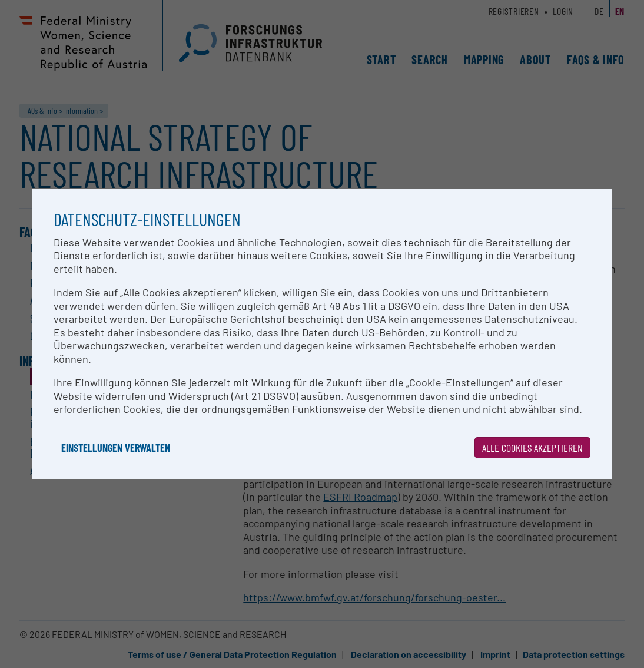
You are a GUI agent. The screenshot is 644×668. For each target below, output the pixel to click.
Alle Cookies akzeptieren (532, 448)
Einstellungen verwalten (116, 448)
